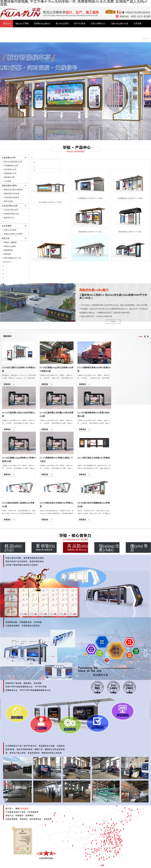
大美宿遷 (137, 23)
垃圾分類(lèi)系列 (9, 186)
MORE (113, 322)
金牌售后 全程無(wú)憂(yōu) (141, 548)
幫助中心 (146, 39)
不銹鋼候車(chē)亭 (11, 166)
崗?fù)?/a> (8, 262)
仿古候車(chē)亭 (10, 170)
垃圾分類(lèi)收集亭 (12, 197)
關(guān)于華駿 (22, 23)
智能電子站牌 (9, 177)
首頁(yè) (7, 23)
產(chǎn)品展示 (62, 23)
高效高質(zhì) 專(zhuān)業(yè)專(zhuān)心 (109, 548)
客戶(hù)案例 (80, 23)
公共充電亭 (7, 226)
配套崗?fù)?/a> (10, 218)
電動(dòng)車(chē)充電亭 (13, 234)
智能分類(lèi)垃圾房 (12, 194)
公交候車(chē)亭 (9, 158)
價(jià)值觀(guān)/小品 (12, 258)
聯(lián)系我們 (9, 31)
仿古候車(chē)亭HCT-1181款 (50, 202)
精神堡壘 (8, 254)
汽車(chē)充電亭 (10, 230)
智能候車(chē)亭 (10, 173)
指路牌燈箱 (8, 250)
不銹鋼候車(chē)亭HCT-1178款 (130, 198)
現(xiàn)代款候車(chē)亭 (13, 162)
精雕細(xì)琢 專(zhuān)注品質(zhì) (78, 548)
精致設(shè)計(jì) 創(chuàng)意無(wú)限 (15, 548)
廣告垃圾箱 (8, 201)
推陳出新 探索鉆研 (46, 547)
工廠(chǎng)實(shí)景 (119, 23)
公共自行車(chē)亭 (10, 206)
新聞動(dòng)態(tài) (42, 23)
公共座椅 (8, 181)
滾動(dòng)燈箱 (10, 246)
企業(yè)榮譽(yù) (98, 23)
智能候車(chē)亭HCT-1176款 (130, 232)
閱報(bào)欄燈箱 (10, 242)
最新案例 (7, 336)
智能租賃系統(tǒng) (11, 214)
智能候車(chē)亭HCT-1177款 (90, 232)
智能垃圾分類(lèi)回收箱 (13, 190)
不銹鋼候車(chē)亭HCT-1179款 (90, 198)
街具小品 (6, 238)
